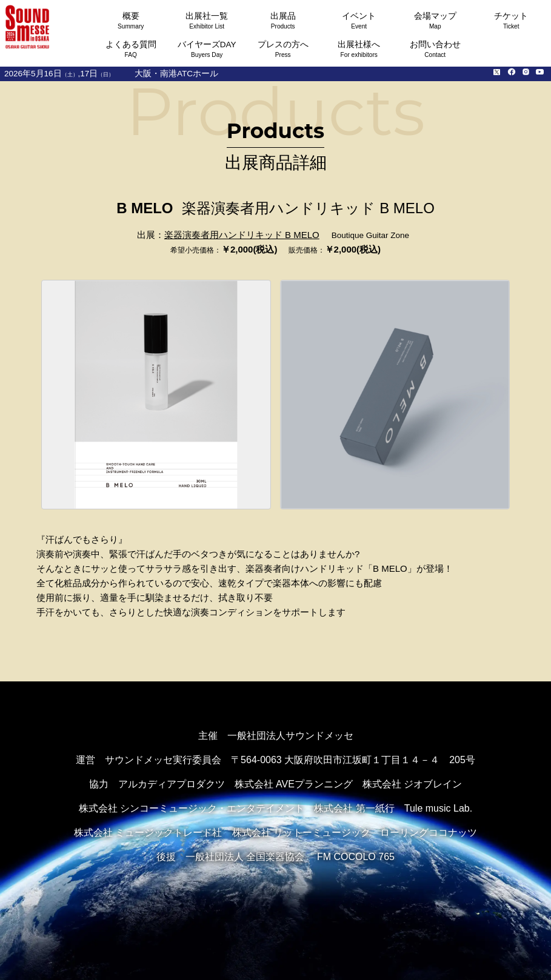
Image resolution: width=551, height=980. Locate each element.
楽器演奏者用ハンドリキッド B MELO (242, 235)
